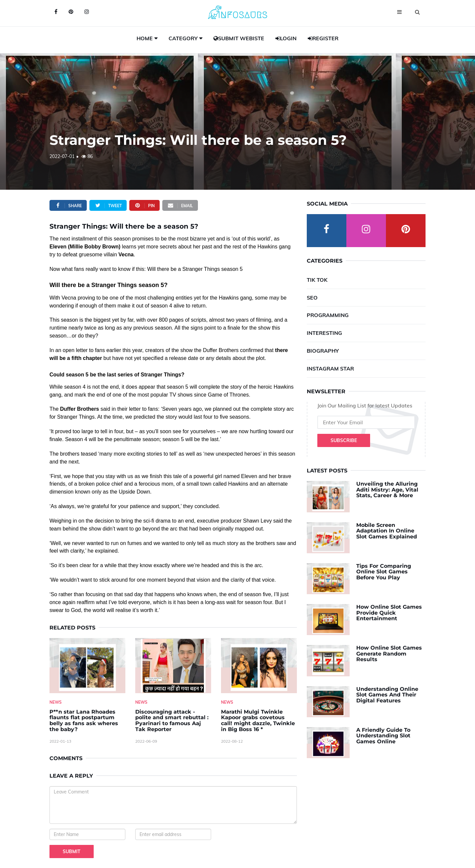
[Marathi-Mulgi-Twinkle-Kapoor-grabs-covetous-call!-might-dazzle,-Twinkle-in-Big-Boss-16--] (259, 666)
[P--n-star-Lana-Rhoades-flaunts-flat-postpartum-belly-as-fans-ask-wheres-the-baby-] (87, 666)
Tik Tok (317, 280)
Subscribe (344, 440)
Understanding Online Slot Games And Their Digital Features (387, 695)
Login (286, 38)
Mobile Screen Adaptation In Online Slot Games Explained (387, 531)
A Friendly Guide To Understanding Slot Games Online (383, 736)
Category (183, 38)
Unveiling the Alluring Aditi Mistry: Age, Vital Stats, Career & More (387, 490)
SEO (312, 298)
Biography (323, 351)
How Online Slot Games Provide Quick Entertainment (389, 613)
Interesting (324, 333)
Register (323, 38)
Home (145, 38)
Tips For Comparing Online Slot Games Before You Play (384, 572)
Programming (328, 315)
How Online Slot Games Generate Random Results (389, 654)
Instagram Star (330, 369)
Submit (72, 852)
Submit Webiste (239, 38)
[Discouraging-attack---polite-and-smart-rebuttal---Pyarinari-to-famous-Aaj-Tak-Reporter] (173, 666)
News (56, 702)
